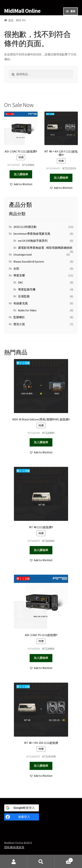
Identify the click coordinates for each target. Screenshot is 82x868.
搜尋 (41, 862)
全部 (16, 269)
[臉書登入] (22, 817)
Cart (64, 859)
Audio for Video (27, 310)
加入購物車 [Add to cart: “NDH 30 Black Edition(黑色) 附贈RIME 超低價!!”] (41, 442)
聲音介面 (19, 324)
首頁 (11, 20)
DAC (21, 282)
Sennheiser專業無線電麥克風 (32, 234)
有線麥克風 (21, 303)
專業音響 (19, 275)
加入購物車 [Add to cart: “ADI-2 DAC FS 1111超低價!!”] (21, 174)
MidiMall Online (22, 11)
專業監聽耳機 (27, 289)
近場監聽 (24, 296)
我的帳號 (14, 862)
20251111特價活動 (25, 227)
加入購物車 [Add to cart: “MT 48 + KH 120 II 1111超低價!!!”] (61, 178)
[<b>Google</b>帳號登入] (22, 808)
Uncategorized (22, 254)
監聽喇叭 (19, 317)
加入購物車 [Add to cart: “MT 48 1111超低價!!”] (41, 550)
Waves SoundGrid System (29, 261)
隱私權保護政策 (14, 847)
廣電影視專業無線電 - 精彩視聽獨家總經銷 (45, 248)
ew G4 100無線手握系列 (33, 241)
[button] (21, 184)
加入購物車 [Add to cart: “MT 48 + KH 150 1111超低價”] (41, 766)
